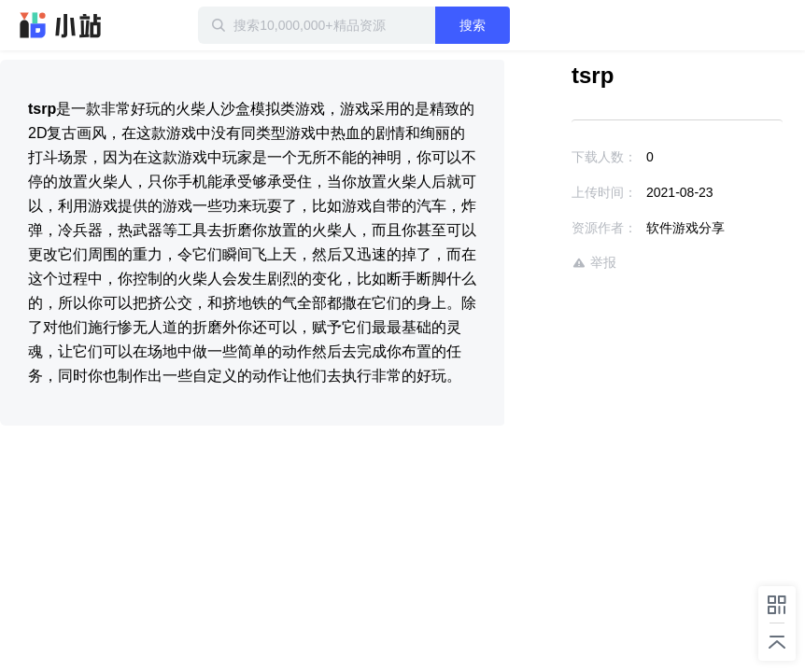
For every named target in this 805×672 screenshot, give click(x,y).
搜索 (473, 25)
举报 (594, 263)
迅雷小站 (61, 25)
